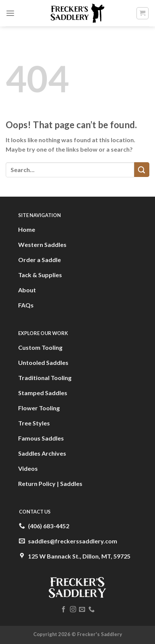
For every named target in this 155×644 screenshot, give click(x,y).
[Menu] (10, 13)
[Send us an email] (82, 610)
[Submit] (142, 170)
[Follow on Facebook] (64, 610)
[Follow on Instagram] (73, 610)
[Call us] (91, 610)
